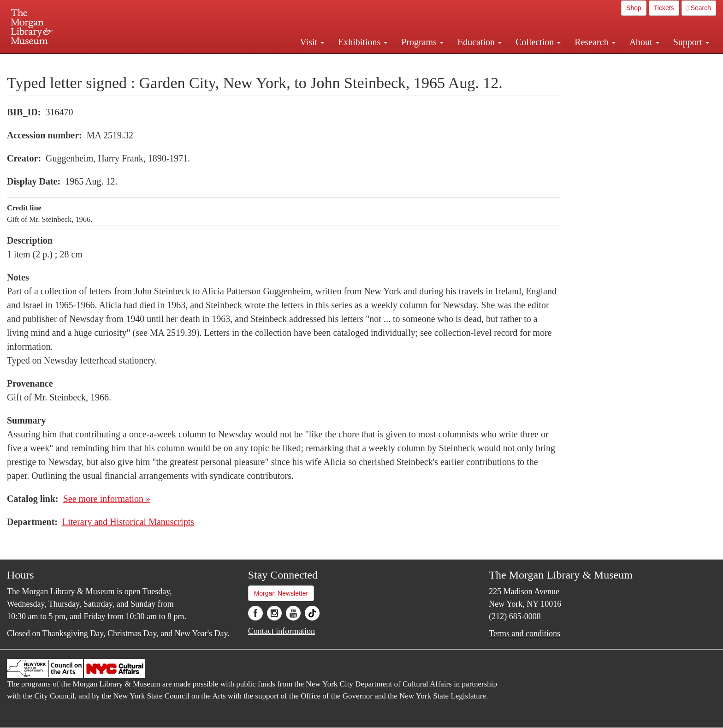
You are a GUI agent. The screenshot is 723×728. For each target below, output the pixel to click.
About (644, 42)
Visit (312, 42)
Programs (422, 42)
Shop (634, 8)
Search (699, 8)
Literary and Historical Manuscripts (128, 522)
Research (595, 42)
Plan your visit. (252, 62)
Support (691, 42)
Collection (538, 42)
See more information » (107, 499)
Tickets (664, 8)
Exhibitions (363, 42)
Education (480, 42)
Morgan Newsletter (281, 593)
